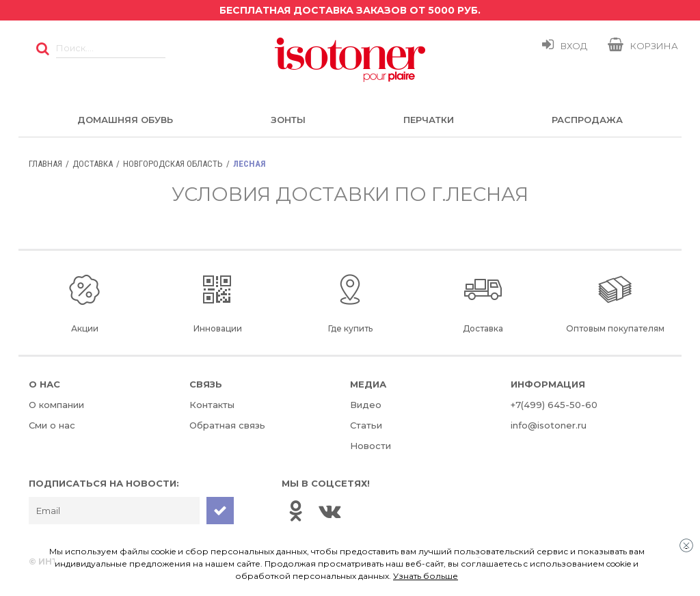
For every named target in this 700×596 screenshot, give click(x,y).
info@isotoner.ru (549, 425)
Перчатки (429, 120)
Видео (366, 405)
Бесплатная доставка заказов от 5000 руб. (350, 10)
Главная (45, 164)
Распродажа (587, 120)
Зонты (288, 120)
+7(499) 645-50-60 (554, 405)
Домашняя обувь (125, 120)
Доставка (93, 164)
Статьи (366, 425)
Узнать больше (426, 576)
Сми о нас (52, 425)
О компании (56, 405)
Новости (371, 446)
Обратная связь (227, 425)
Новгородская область (173, 164)
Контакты (212, 405)
